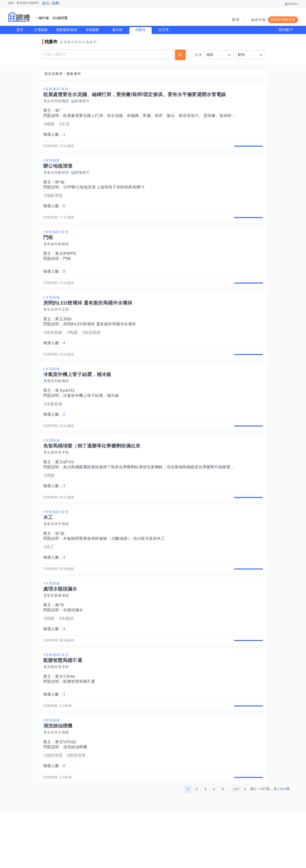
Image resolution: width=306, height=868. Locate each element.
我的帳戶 (286, 30)
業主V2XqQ (67, 792)
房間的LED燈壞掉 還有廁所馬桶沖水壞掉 (101, 341)
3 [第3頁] (205, 845)
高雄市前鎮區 (60, 255)
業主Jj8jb (65, 336)
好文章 (164, 30)
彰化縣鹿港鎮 (60, 634)
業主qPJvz (66, 490)
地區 (210, 55)
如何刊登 (259, 20)
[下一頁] (245, 845)
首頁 (20, 30)
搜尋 (236, 20)
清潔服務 (92, 30)
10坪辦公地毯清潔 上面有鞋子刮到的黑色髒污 (105, 193)
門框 (68, 270)
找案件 (141, 30)
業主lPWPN (67, 265)
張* (59, 111)
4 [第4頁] (214, 845)
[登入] (46, 3)
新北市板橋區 (60, 403)
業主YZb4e (67, 721)
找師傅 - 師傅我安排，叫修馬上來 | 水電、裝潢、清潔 (19, 17)
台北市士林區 (60, 783)
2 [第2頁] (197, 845)
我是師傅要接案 (283, 20)
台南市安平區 (60, 480)
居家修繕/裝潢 (67, 30)
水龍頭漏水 (75, 649)
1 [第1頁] (188, 845)
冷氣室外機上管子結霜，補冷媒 (92, 418)
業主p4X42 (66, 413)
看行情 (117, 30)
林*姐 (61, 188)
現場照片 (84, 101)
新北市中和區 (60, 557)
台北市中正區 (60, 326)
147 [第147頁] (236, 845)
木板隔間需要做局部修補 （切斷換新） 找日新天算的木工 (115, 572)
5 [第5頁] (223, 845)
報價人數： (56, 135)
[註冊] (56, 3)
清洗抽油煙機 (76, 797)
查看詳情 (247, 149)
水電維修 (41, 30)
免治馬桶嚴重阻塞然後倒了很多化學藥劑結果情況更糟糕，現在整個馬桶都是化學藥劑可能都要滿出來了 (156, 495)
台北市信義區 (60, 101)
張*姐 (61, 567)
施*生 (61, 644)
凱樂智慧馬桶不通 (80, 726)
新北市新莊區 (60, 178)
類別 (241, 55)
